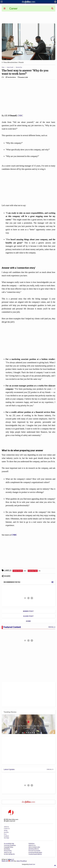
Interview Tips (19, 67)
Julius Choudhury (21, 861)
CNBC (20, 116)
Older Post (28, 616)
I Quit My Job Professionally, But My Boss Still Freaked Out (28, 727)
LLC (11, 859)
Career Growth (10, 67)
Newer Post (28, 611)
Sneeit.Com (32, 864)
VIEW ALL (50, 769)
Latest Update (9, 769)
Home (3, 67)
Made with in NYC (8, 861)
